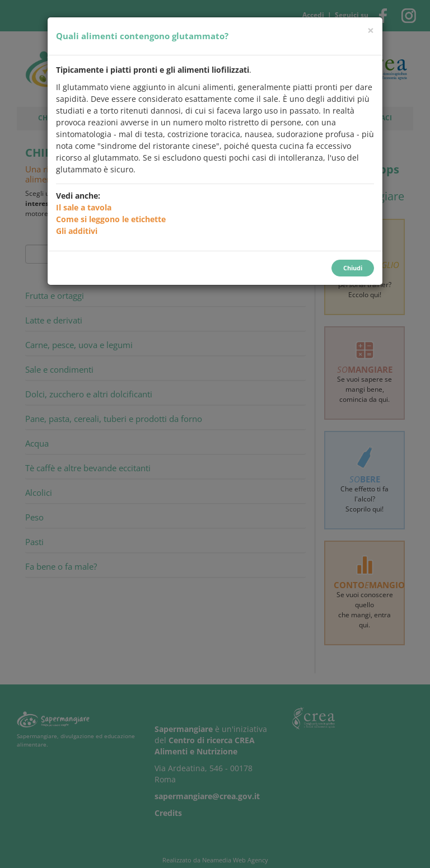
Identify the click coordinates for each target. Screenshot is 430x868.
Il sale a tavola (84, 207)
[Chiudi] (371, 31)
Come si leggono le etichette (111, 219)
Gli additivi (77, 231)
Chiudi (353, 268)
